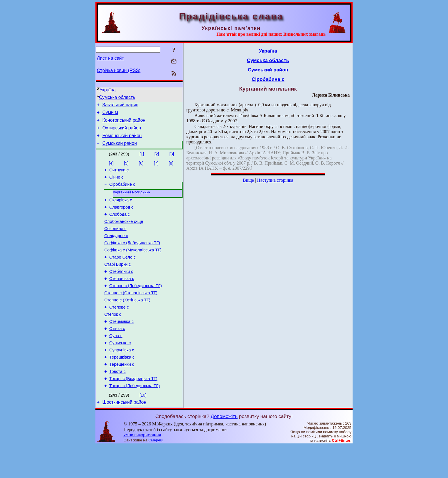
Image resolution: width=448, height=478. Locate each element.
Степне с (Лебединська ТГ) (136, 305)
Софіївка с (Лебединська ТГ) (132, 257)
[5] (126, 168)
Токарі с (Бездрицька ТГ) (133, 409)
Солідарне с (116, 249)
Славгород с (121, 217)
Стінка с (117, 353)
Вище (248, 180)
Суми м (110, 114)
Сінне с (117, 184)
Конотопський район (124, 123)
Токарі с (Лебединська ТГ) (135, 417)
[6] (141, 168)
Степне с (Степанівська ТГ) (131, 313)
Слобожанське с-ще (124, 233)
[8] (171, 168)
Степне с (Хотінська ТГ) (127, 321)
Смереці (156, 472)
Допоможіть (224, 449)
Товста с (118, 401)
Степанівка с (122, 297)
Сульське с (120, 369)
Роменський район (122, 140)
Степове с (119, 329)
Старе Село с (123, 273)
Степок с (113, 337)
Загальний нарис (120, 106)
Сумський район (120, 148)
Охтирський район (122, 131)
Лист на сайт (110, 58)
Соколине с (115, 241)
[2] (157, 159)
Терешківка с (122, 385)
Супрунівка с (122, 377)
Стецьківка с (122, 345)
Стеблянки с (121, 289)
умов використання (142, 467)
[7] (156, 168)
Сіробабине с (122, 192)
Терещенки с (122, 393)
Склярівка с (121, 209)
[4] (111, 168)
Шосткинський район (124, 434)
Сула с (116, 361)
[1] (142, 159)
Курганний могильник (132, 200)
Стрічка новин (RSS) (119, 70)
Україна (107, 90)
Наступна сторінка (275, 180)
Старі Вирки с (118, 281)
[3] (172, 159)
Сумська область (117, 97)
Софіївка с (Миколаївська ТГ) (133, 265)
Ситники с (119, 176)
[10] (143, 427)
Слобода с (120, 225)
